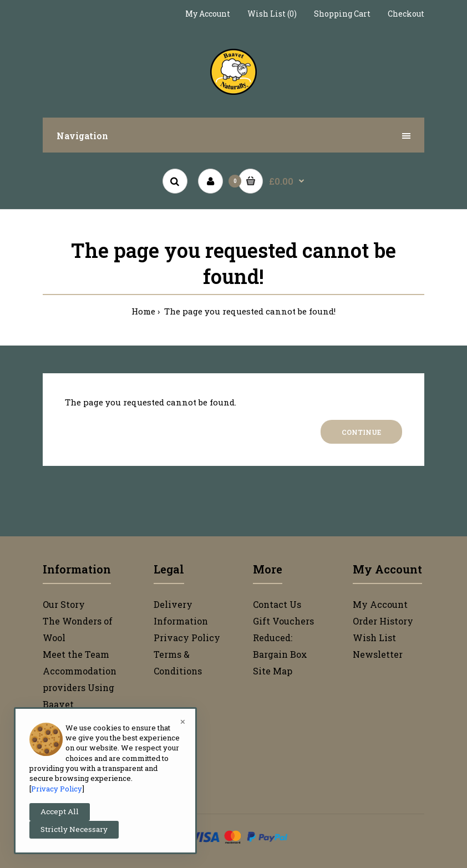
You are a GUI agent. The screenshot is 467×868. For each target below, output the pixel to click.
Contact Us (277, 604)
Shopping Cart (342, 14)
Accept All (60, 811)
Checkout (406, 14)
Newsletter (378, 654)
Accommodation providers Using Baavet (80, 687)
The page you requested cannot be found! (249, 311)
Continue (361, 432)
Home (143, 311)
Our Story (64, 604)
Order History (383, 621)
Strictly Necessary (74, 829)
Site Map (273, 671)
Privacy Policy (187, 638)
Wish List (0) (272, 14)
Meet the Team (76, 654)
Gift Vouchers (283, 621)
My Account (208, 14)
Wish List (374, 638)
